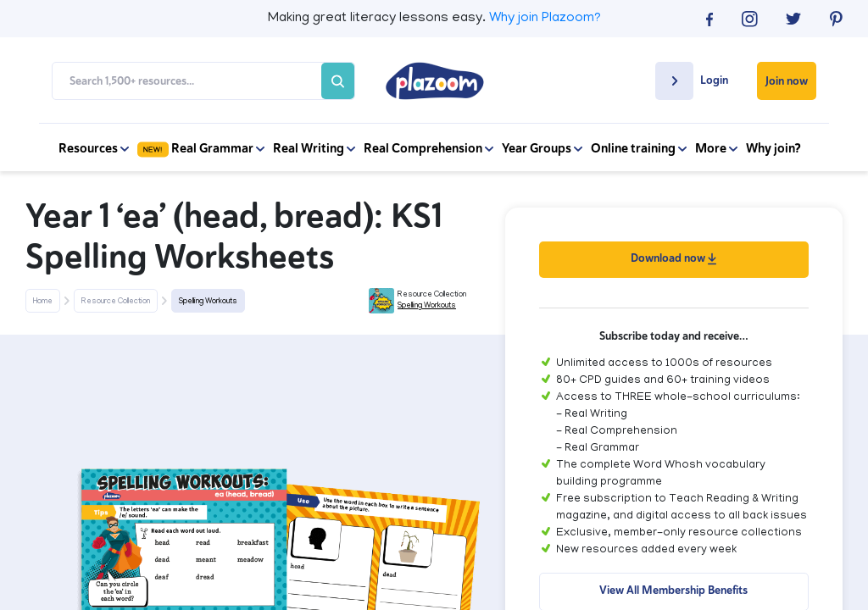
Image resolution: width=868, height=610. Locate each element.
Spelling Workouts (208, 302)
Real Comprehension (428, 148)
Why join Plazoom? (545, 19)
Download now (673, 258)
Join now (787, 81)
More (716, 148)
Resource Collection (116, 302)
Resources (94, 148)
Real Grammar (201, 148)
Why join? (773, 148)
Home (43, 302)
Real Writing (314, 148)
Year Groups (542, 148)
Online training (639, 148)
